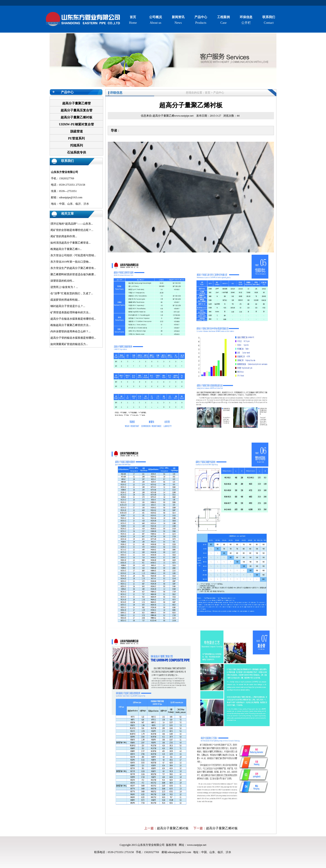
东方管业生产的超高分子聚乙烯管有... (73, 268)
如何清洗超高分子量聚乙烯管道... (71, 243)
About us (156, 20)
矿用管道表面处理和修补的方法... (71, 312)
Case (223, 20)
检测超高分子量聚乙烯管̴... (66, 249)
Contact (269, 20)
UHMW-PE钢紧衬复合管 (76, 124)
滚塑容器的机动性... (62, 281)
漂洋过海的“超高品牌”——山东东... (72, 224)
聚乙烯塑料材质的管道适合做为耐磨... (73, 274)
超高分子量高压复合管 (77, 110)
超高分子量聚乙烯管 (77, 103)
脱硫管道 (77, 131)
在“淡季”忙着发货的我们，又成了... (72, 293)
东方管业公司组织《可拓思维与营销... (73, 255)
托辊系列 (77, 145)
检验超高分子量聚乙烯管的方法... (71, 325)
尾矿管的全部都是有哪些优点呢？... (72, 230)
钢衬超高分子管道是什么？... (68, 306)
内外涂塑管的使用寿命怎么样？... (71, 331)
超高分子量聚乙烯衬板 (77, 117)
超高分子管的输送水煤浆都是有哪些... (73, 338)
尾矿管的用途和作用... (64, 236)
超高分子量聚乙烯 (163, 116)
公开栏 (246, 20)
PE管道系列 (77, 138)
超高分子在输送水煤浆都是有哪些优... (73, 319)
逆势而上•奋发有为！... (64, 287)
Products (201, 20)
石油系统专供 (77, 152)
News (178, 20)
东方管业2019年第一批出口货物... (71, 262)
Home (133, 20)
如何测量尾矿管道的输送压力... (69, 344)
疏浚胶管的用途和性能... (65, 300)
